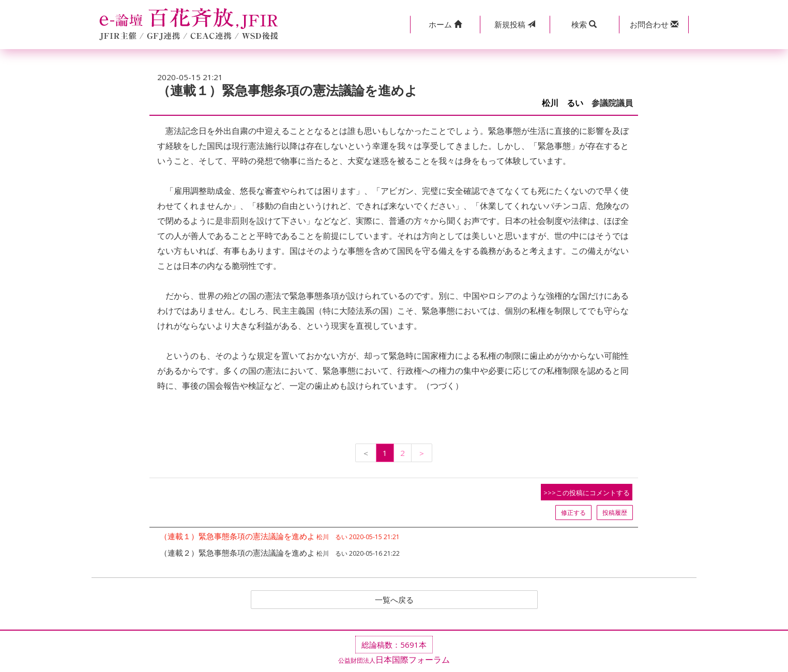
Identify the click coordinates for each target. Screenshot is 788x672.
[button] (445, 25)
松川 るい (563, 103)
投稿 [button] (515, 24)
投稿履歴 (615, 513)
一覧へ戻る (394, 600)
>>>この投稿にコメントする (587, 493)
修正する (573, 513)
